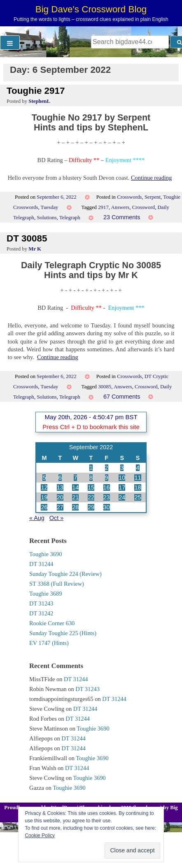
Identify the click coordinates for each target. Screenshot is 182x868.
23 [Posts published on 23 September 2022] (107, 497)
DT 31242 (41, 613)
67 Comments (122, 397)
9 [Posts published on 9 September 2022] (107, 478)
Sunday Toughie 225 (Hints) (63, 633)
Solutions (47, 218)
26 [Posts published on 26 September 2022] (44, 507)
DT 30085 (27, 238)
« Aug (37, 518)
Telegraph (70, 218)
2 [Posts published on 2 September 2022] (107, 468)
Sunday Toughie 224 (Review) (65, 574)
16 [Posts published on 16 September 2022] (107, 487)
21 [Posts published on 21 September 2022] (75, 497)
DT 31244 (41, 564)
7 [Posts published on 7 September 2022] (75, 478)
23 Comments (122, 217)
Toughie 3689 (45, 594)
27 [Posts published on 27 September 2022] (60, 507)
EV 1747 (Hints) (49, 643)
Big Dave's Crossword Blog (91, 9)
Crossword (143, 207)
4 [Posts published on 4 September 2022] (138, 468)
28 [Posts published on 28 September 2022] (75, 507)
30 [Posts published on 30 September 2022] (107, 507)
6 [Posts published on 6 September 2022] (60, 478)
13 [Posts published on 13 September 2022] (60, 487)
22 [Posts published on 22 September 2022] (91, 497)
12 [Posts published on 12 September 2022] (44, 487)
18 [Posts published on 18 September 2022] (138, 487)
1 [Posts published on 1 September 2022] (91, 468)
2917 (103, 207)
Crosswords (129, 197)
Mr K (35, 249)
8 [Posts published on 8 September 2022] (91, 478)
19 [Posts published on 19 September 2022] (44, 497)
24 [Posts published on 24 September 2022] (122, 497)
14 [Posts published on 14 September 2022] (75, 487)
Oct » (56, 518)
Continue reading (152, 178)
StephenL (39, 101)
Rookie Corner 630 (52, 623)
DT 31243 (41, 603)
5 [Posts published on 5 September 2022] (44, 478)
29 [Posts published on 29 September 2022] (91, 507)
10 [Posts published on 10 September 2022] (122, 478)
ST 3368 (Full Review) (57, 584)
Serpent (153, 197)
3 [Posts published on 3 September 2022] (122, 468)
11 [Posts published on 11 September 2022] (138, 478)
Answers (120, 207)
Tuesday (50, 207)
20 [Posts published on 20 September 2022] (60, 497)
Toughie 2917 (36, 91)
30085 (105, 387)
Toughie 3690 (45, 554)
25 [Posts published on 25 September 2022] (138, 497)
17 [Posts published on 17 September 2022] (122, 487)
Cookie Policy (40, 836)
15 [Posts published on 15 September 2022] (91, 487)
